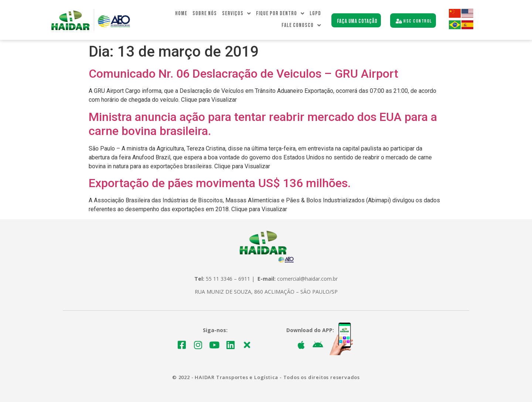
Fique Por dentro (280, 14)
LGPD (315, 13)
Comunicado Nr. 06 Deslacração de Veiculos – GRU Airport (243, 74)
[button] (356, 21)
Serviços (236, 14)
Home (181, 13)
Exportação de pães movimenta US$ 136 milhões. (220, 183)
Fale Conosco (301, 26)
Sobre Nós (205, 13)
